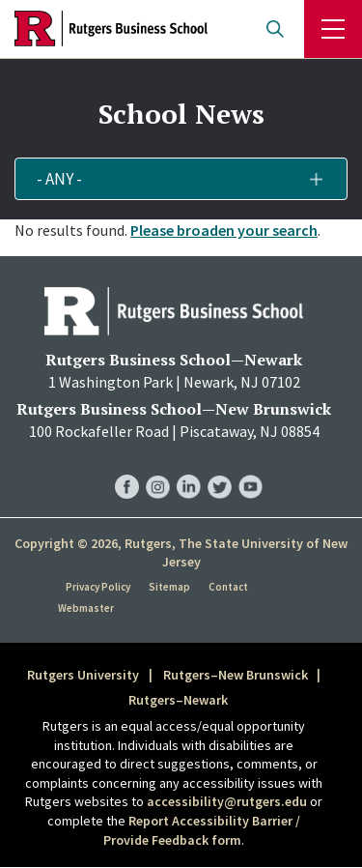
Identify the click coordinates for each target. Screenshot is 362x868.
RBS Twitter (220, 467)
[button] (181, 179)
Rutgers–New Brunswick (236, 675)
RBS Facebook (127, 467)
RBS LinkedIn (189, 467)
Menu (333, 29)
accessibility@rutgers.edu (227, 801)
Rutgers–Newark (178, 700)
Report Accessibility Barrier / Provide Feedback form (202, 830)
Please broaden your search (224, 230)
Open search (275, 29)
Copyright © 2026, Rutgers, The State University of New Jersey (181, 553)
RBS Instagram (158, 467)
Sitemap (169, 587)
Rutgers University (83, 675)
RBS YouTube (251, 467)
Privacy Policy (98, 587)
